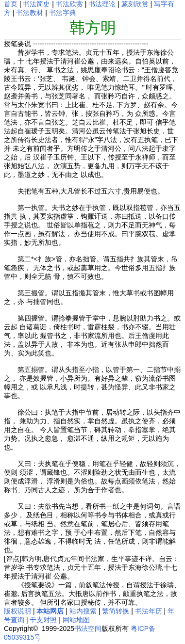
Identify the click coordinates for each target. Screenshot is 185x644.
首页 (11, 4)
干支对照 (43, 620)
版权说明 (17, 611)
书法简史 (36, 4)
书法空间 (88, 628)
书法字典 (63, 13)
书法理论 (102, 4)
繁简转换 (116, 611)
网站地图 (76, 620)
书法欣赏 (69, 4)
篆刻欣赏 (135, 4)
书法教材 (30, 13)
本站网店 (50, 611)
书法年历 (149, 611)
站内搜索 (83, 611)
